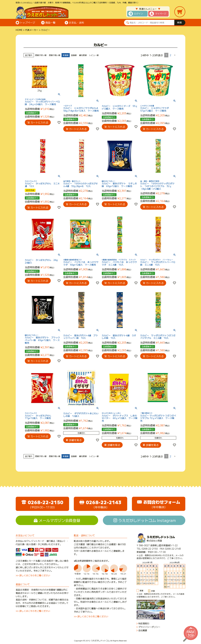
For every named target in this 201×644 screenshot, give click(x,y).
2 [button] (170, 55)
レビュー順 (94, 55)
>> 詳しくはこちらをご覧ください (33, 575)
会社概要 (143, 630)
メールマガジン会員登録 (60, 520)
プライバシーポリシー (149, 627)
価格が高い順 (55, 55)
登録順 (74, 55)
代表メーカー (32, 30)
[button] (175, 55)
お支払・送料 (76, 22)
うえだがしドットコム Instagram (147, 520)
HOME (19, 30)
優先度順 (83, 55)
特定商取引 (144, 623)
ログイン (139, 14)
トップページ (27, 22)
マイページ (161, 14)
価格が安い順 (41, 55)
